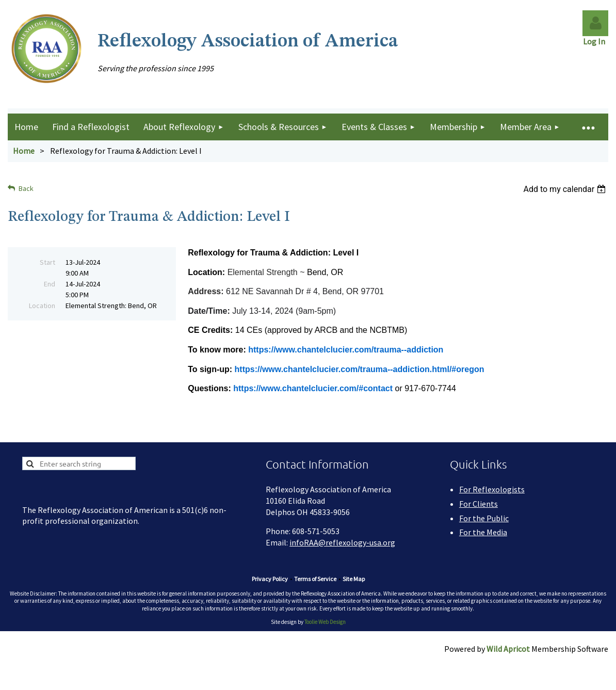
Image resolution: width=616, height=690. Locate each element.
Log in (595, 23)
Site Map (354, 579)
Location (42, 306)
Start (47, 262)
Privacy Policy (270, 579)
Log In (596, 41)
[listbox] (566, 189)
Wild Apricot (508, 649)
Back (26, 188)
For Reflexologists (492, 489)
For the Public (484, 518)
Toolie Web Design (325, 622)
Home (24, 151)
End (50, 284)
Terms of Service (315, 579)
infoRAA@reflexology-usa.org (342, 542)
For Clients (479, 504)
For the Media (483, 532)
